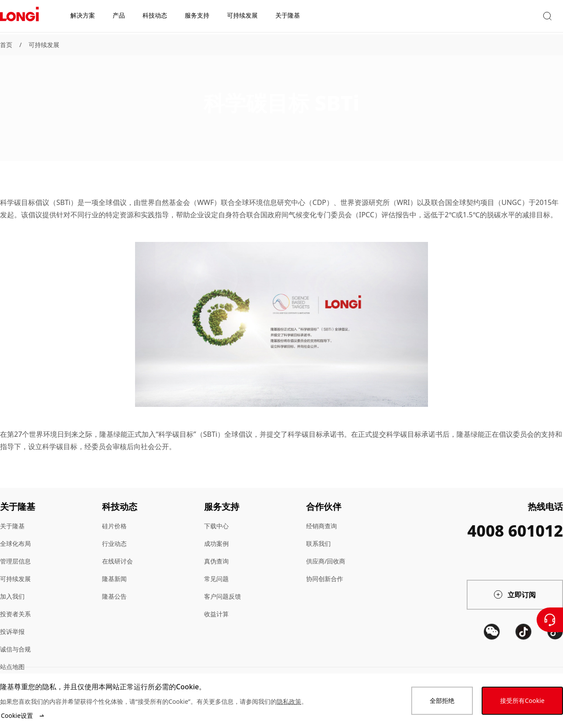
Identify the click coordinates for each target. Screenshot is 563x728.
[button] (482, 17)
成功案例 (216, 543)
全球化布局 (15, 543)
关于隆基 (12, 526)
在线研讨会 (117, 561)
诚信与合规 (15, 649)
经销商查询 (322, 526)
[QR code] (492, 664)
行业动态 (114, 543)
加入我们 (12, 596)
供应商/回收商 (326, 561)
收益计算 (216, 614)
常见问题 (216, 579)
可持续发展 (44, 45)
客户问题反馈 (223, 596)
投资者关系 (15, 614)
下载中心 (216, 526)
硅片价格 (114, 526)
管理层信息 (15, 561)
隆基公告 (114, 596)
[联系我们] (550, 620)
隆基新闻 (114, 579)
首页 (6, 45)
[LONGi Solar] (19, 17)
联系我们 (318, 543)
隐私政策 (289, 701)
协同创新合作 (325, 579)
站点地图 (12, 667)
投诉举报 (12, 631)
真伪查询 (216, 561)
